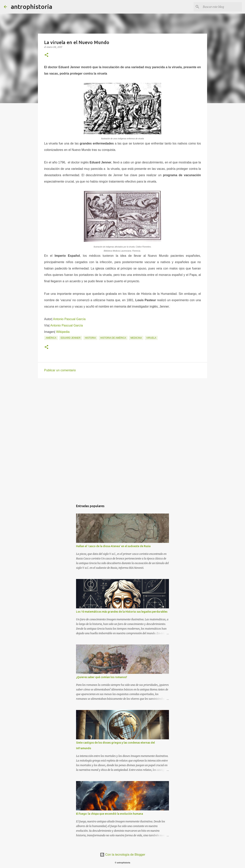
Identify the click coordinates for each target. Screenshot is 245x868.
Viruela (151, 338)
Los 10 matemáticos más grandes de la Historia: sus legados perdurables (122, 612)
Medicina (136, 338)
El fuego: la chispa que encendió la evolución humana (110, 814)
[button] (46, 55)
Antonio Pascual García (69, 319)
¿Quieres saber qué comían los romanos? (102, 677)
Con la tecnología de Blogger (123, 855)
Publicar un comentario (60, 370)
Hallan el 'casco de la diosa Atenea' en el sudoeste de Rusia (113, 546)
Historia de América (113, 338)
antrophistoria (32, 7)
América (51, 338)
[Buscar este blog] (222, 7)
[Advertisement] (122, 411)
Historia (90, 338)
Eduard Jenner (71, 338)
